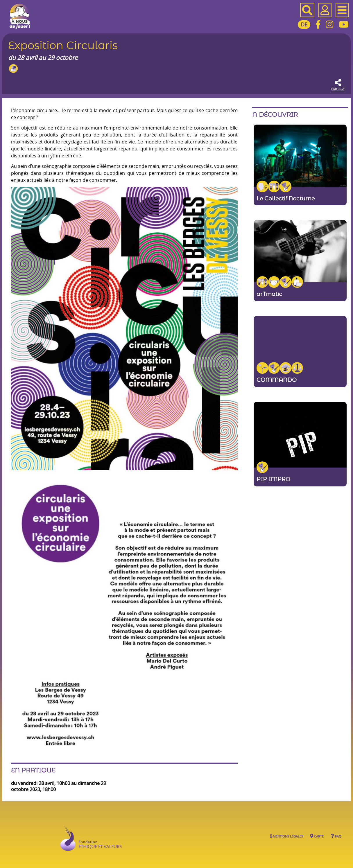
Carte (317, 836)
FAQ (336, 836)
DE (304, 24)
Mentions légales (287, 836)
